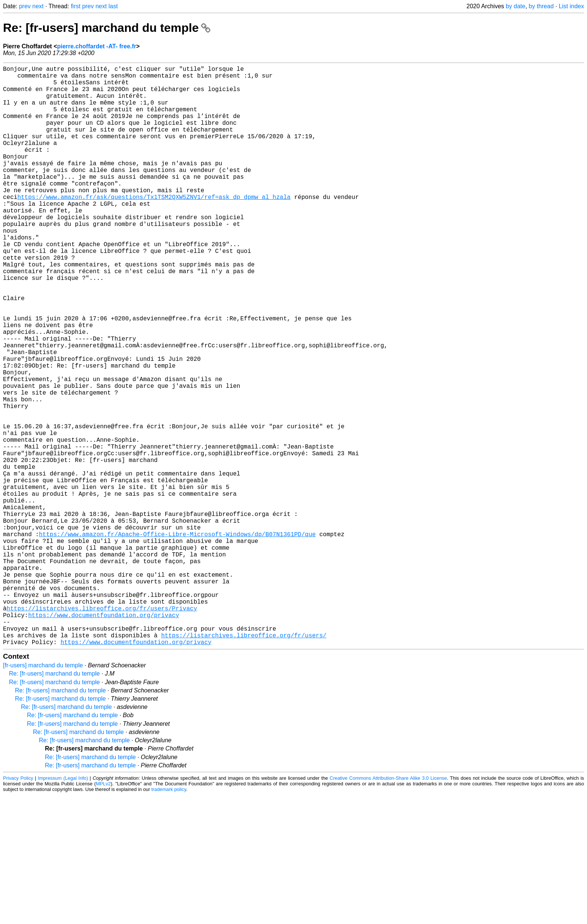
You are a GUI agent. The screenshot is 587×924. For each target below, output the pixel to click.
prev (25, 6)
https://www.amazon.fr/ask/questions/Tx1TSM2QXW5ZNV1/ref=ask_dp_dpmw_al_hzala (154, 227)
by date (515, 6)
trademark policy (169, 918)
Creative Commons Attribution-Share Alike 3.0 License (388, 907)
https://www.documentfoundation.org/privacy (104, 738)
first (76, 6)
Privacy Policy (18, 907)
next (38, 6)
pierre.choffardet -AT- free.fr (96, 46)
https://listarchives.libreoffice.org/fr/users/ (244, 763)
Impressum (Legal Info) (63, 907)
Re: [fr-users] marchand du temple (107, 28)
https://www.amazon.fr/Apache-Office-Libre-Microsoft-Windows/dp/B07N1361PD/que (177, 639)
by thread (541, 6)
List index (571, 6)
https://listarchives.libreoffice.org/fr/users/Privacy (102, 730)
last (113, 6)
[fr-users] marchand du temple (43, 794)
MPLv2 (103, 913)
